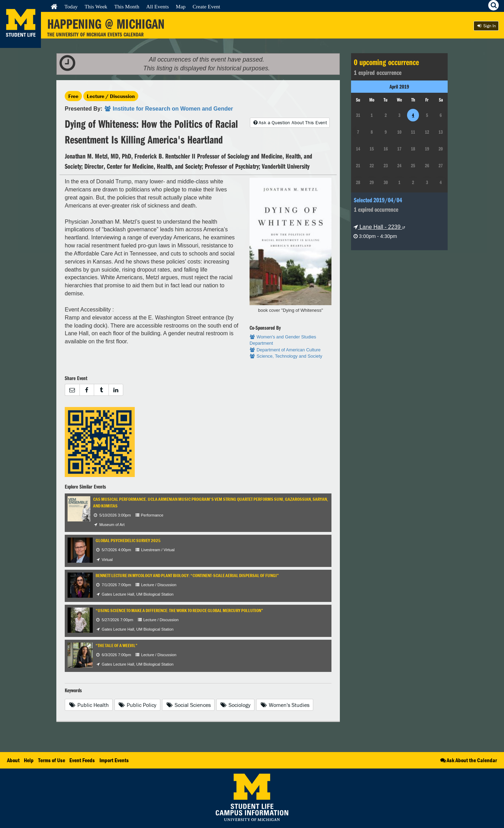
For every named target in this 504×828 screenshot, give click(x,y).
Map (181, 6)
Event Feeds (82, 760)
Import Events (114, 760)
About (13, 760)
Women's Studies (285, 705)
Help (29, 760)
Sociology (236, 705)
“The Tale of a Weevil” (117, 645)
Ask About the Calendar (468, 760)
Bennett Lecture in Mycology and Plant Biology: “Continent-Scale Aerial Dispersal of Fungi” (187, 576)
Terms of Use (52, 760)
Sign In (486, 26)
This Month (127, 6)
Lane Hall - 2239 (379, 227)
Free (73, 96)
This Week (96, 6)
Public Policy (138, 705)
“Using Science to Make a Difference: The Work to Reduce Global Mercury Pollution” (179, 611)
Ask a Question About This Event (290, 122)
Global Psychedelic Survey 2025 (128, 541)
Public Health (89, 705)
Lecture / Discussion (111, 96)
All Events (158, 6)
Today (71, 6)
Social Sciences (188, 705)
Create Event (206, 6)
